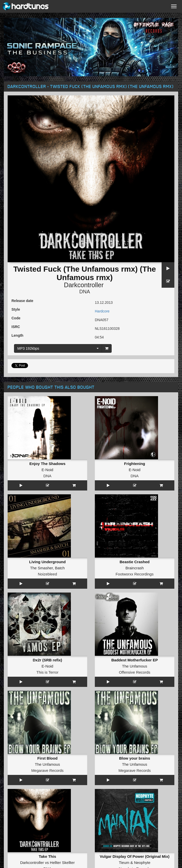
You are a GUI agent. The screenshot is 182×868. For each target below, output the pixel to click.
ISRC (16, 327)
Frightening (135, 464)
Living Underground (47, 562)
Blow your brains (135, 758)
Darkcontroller (84, 285)
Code (16, 318)
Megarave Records (48, 770)
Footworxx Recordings (134, 574)
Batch (60, 568)
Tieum (124, 863)
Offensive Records (134, 672)
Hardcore (102, 311)
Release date (22, 301)
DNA (85, 292)
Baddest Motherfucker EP (135, 660)
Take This (47, 856)
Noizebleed (47, 574)
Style (16, 309)
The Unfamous (135, 666)
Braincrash (135, 568)
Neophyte (142, 863)
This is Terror (47, 672)
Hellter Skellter (62, 863)
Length (17, 335)
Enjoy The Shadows (47, 464)
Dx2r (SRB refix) (47, 660)
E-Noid (47, 470)
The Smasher (41, 568)
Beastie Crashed (135, 562)
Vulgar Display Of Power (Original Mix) (135, 856)
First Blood (47, 758)
